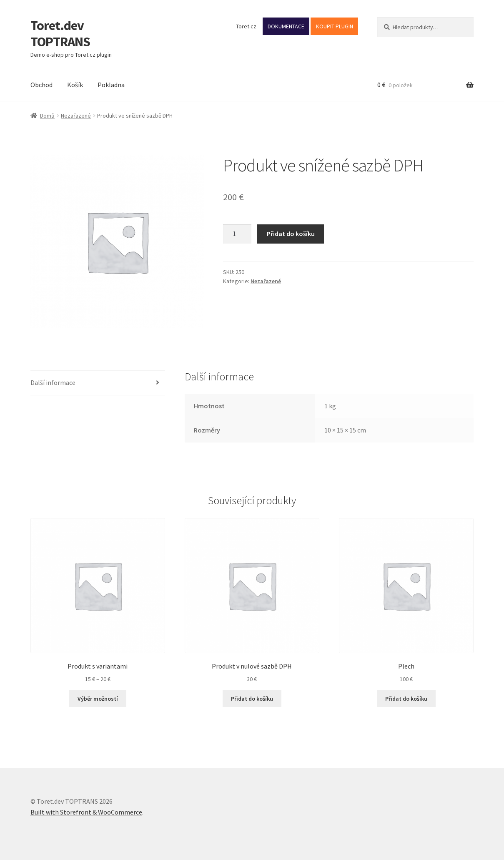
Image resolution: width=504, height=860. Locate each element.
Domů (47, 116)
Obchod (41, 85)
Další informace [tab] (53, 382)
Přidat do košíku (291, 234)
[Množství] (237, 234)
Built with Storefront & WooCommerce (86, 812)
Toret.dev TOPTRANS (60, 34)
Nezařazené (76, 116)
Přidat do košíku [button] (252, 699)
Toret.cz (246, 26)
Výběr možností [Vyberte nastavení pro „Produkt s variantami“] (98, 699)
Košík (75, 85)
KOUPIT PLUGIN (335, 26)
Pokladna (111, 85)
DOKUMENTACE (286, 26)
